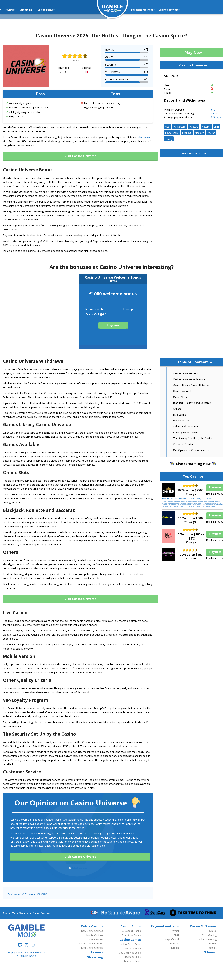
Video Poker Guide (131, 944)
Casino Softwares (203, 926)
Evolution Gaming (207, 939)
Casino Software (162, 10)
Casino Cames (130, 940)
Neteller (206, 127)
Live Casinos (96, 939)
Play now (113, 325)
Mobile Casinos (95, 935)
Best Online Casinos (92, 948)
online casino (144, 137)
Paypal (175, 931)
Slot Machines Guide (130, 953)
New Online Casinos (92, 931)
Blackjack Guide (132, 957)
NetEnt (213, 944)
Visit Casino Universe (80, 156)
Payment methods (165, 926)
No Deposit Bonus (131, 931)
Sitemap (210, 952)
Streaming (18, 10)
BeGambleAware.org (79, 868)
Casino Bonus (38, 10)
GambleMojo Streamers (17, 913)
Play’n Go (212, 931)
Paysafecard (172, 133)
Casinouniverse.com (193, 153)
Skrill (216, 127)
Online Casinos (41, 913)
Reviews (97, 952)
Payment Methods (136, 10)
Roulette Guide (133, 948)
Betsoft (212, 948)
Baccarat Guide (132, 961)
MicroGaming (209, 935)
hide (211, 363)
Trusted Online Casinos (90, 944)
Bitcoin (175, 948)
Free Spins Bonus (131, 935)
